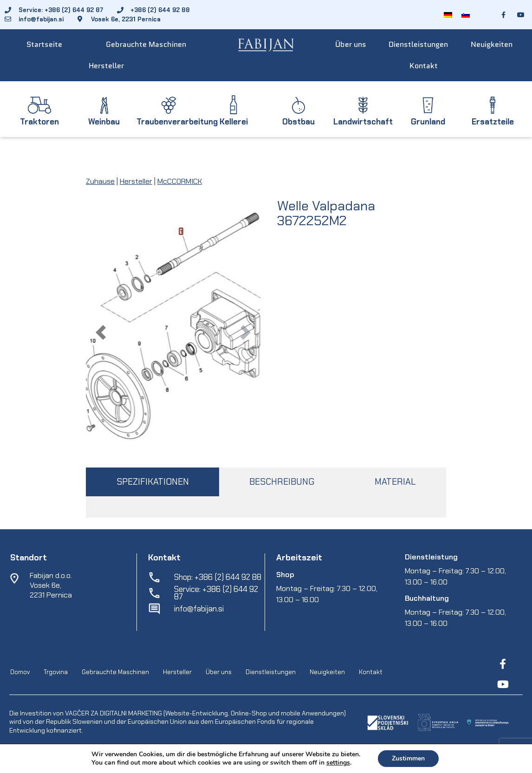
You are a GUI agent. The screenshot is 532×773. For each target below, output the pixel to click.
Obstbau (298, 122)
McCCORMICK (180, 181)
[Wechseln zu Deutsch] (448, 15)
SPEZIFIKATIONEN (153, 482)
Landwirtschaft (363, 122)
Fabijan (42, 764)
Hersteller (106, 66)
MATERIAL (395, 482)
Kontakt (424, 66)
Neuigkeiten (492, 44)
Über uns (351, 44)
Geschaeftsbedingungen (208, 764)
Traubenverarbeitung (177, 122)
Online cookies (376, 764)
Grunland (428, 122)
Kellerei (234, 122)
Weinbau (104, 122)
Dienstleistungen (418, 44)
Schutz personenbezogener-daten (300, 764)
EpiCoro (155, 764)
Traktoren (39, 122)
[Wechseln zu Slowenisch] (466, 15)
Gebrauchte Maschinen (146, 44)
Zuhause (100, 181)
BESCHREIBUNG (282, 482)
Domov (20, 672)
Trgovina (56, 672)
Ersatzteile (493, 122)
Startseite (44, 44)
